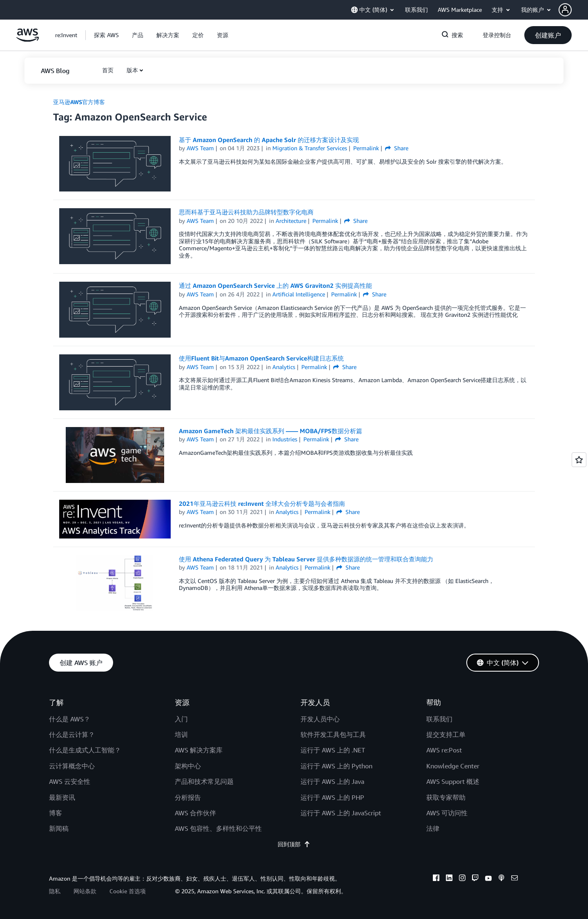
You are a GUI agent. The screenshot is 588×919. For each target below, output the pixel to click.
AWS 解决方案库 (199, 750)
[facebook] (436, 879)
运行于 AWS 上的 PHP (332, 797)
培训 (181, 734)
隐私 (55, 891)
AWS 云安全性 (70, 781)
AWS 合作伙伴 (195, 813)
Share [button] (397, 148)
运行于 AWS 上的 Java (332, 781)
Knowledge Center (453, 766)
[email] (514, 879)
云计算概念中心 (72, 766)
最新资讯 (62, 797)
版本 (132, 70)
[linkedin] (449, 879)
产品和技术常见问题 (204, 781)
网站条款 (85, 891)
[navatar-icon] (565, 10)
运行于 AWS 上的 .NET (333, 750)
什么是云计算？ (72, 734)
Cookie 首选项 (128, 891)
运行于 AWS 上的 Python (336, 766)
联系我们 (439, 719)
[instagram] (462, 879)
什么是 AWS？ (70, 719)
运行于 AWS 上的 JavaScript (341, 813)
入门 (181, 719)
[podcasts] (501, 879)
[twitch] (475, 879)
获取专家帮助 (446, 797)
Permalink (366, 148)
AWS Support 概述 (453, 781)
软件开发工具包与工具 (333, 734)
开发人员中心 (320, 719)
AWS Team (200, 148)
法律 (433, 828)
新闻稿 (59, 828)
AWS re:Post (444, 750)
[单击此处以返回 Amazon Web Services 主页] (28, 39)
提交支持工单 (446, 734)
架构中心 (188, 766)
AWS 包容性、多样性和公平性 (218, 828)
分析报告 (188, 797)
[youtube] (488, 879)
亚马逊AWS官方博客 (79, 102)
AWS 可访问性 (447, 813)
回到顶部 (294, 844)
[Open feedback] (579, 460)
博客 (56, 813)
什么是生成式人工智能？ (85, 750)
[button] (573, 10)
